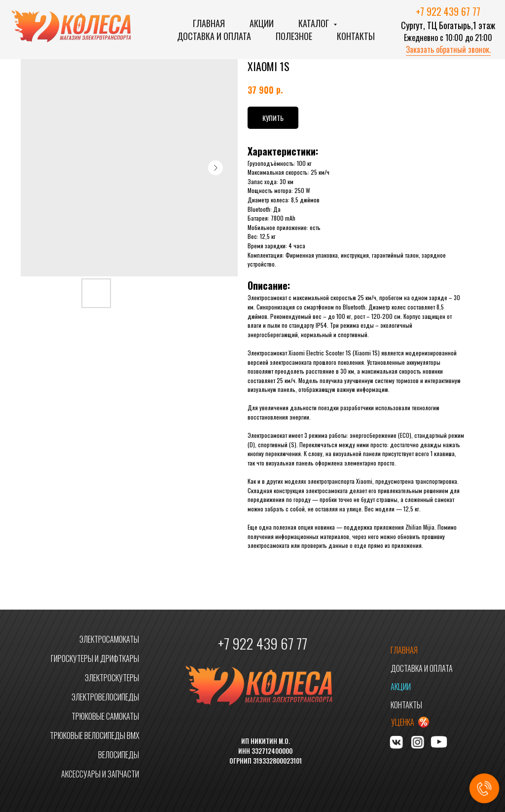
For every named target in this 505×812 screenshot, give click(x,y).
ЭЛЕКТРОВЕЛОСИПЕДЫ (105, 697)
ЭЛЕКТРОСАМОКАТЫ (109, 639)
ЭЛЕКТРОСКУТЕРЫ (112, 678)
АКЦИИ (401, 687)
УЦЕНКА (403, 722)
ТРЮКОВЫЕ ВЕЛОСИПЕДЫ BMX (94, 735)
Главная (209, 23)
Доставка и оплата (214, 36)
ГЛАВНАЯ (404, 650)
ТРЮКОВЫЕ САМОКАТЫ (105, 716)
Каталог (315, 23)
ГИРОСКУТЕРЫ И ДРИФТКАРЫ (95, 658)
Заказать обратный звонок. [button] (448, 49)
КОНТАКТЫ (406, 705)
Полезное (294, 36)
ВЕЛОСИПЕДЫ (119, 755)
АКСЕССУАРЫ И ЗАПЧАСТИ (100, 774)
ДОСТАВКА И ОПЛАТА (422, 668)
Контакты (356, 36)
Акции (262, 23)
